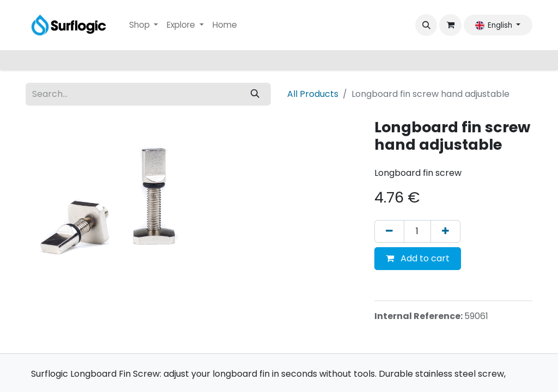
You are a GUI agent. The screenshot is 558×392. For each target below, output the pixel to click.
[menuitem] (144, 25)
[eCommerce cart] (450, 25)
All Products (313, 94)
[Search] (255, 94)
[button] (426, 25)
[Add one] (445, 231)
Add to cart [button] (418, 258)
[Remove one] (389, 231)
